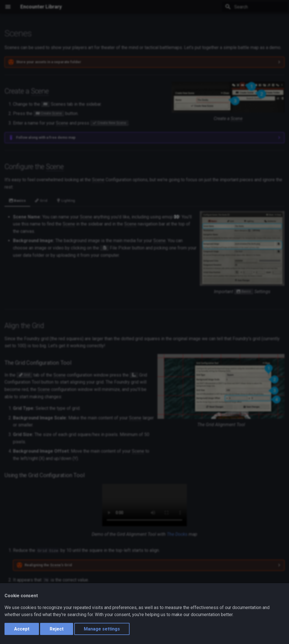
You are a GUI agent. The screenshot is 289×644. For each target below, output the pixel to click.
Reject (57, 629)
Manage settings (102, 629)
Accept (22, 629)
